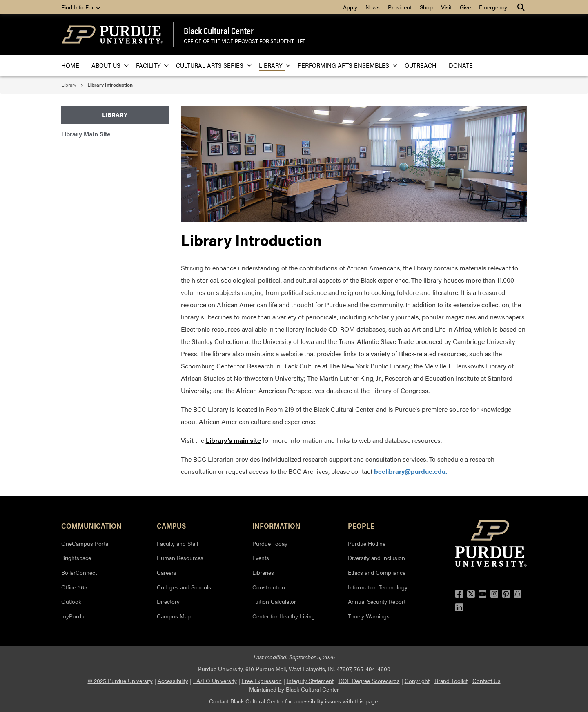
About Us (108, 65)
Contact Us (487, 681)
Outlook (71, 601)
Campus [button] (171, 525)
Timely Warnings (369, 616)
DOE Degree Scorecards (369, 681)
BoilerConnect (79, 572)
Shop (426, 7)
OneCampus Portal (85, 543)
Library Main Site (86, 134)
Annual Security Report (377, 601)
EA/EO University (215, 681)
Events (261, 558)
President (400, 7)
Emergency (493, 7)
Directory (168, 601)
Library (272, 65)
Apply (350, 7)
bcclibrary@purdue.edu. (411, 471)
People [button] (361, 525)
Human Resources (180, 558)
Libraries (263, 572)
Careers (167, 572)
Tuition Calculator (274, 601)
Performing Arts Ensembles (345, 65)
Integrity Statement (310, 681)
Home (70, 65)
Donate (461, 65)
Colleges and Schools (184, 587)
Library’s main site (233, 440)
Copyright (417, 681)
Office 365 (74, 587)
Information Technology (378, 587)
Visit (446, 7)
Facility (150, 65)
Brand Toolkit (451, 681)
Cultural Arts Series (211, 65)
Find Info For (81, 7)
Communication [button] (91, 525)
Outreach (421, 65)
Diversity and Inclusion (376, 558)
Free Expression (262, 681)
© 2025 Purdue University (120, 681)
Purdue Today (270, 543)
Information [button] (276, 525)
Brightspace (76, 558)
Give (465, 7)
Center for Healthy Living (284, 616)
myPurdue (74, 616)
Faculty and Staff (178, 543)
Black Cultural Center (219, 31)
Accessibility (173, 681)
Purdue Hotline (367, 543)
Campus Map (174, 616)
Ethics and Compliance (377, 572)
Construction (269, 587)
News (373, 7)
